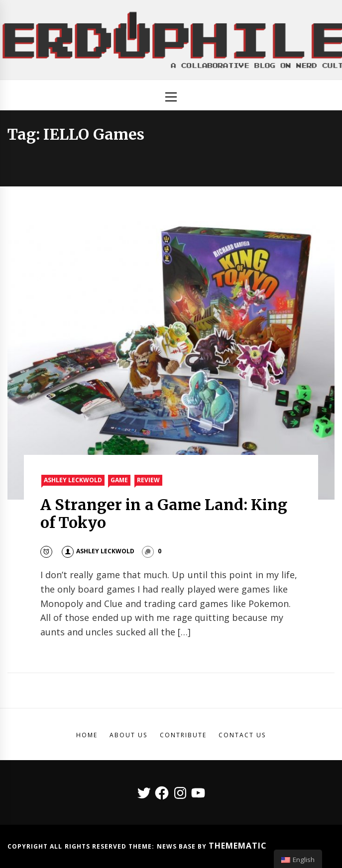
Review (148, 480)
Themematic (238, 846)
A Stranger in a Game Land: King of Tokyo (164, 514)
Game (119, 480)
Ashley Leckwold (73, 480)
